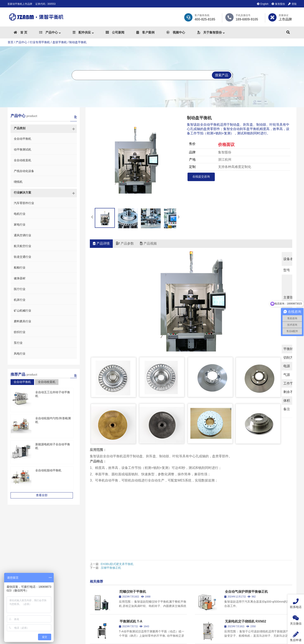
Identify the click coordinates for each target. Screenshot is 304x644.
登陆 (292, 4)
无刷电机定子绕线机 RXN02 (246, 546)
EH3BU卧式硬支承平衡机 (117, 489)
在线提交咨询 (201, 177)
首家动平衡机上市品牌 (20, 4)
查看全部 (43, 495)
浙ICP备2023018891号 (187, 640)
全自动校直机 (47, 382)
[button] (179, 215)
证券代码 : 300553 (45, 4)
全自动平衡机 (22, 382)
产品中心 (21, 42)
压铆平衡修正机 (111, 492)
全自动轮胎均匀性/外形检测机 (55, 418)
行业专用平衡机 (40, 42)
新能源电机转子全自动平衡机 (54, 444)
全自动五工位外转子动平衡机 (54, 392)
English (263, 4)
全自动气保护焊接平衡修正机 (246, 516)
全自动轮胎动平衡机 (48, 470)
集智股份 (278, 4)
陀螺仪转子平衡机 (133, 516)
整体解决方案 (190, 589)
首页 (11, 42)
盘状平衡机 (60, 42)
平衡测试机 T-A (131, 546)
